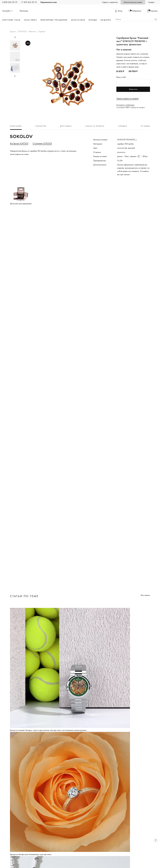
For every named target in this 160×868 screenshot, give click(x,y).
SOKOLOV (22, 32)
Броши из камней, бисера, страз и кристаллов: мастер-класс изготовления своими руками (48, 730)
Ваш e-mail (121, 77)
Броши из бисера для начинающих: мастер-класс (31, 854)
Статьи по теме (24, 596)
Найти (156, 19)
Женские (32, 32)
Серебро (42, 32)
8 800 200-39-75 (10, 2)
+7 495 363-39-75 (29, 2)
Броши (13, 32)
